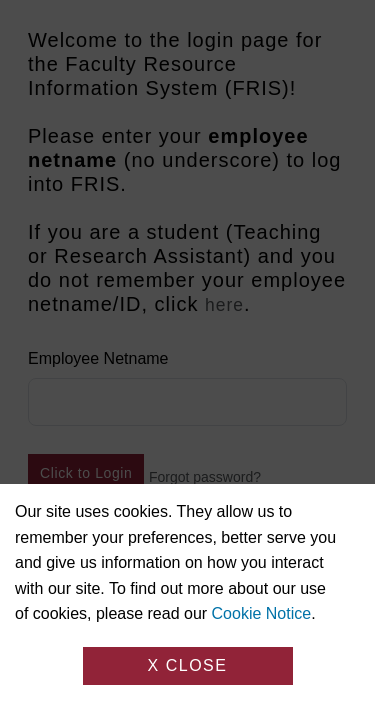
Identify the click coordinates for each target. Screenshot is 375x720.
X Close (188, 665)
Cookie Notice (262, 613)
